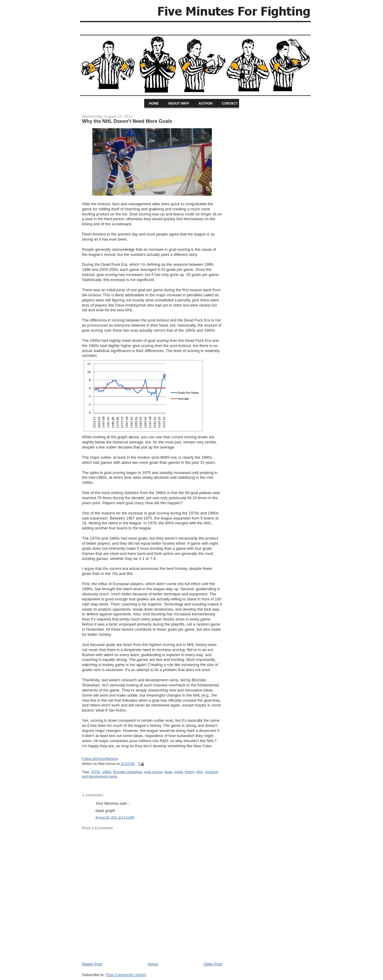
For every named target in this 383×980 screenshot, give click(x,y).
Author (205, 103)
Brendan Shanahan (128, 772)
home (154, 103)
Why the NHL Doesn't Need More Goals (127, 121)
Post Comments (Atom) (126, 975)
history (190, 772)
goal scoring (153, 772)
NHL (200, 772)
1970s (96, 772)
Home (153, 964)
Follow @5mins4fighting (100, 759)
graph (178, 772)
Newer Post (92, 964)
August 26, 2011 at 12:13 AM (115, 817)
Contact (230, 103)
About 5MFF (179, 103)
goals (168, 772)
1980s (107, 772)
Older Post (213, 964)
